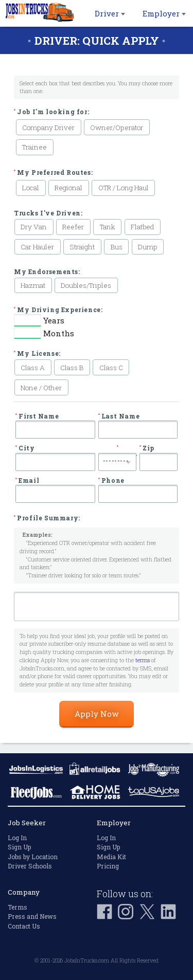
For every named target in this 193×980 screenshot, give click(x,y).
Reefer (73, 227)
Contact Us (24, 926)
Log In (17, 838)
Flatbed (143, 227)
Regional (68, 188)
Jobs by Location (33, 857)
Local (31, 188)
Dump (148, 247)
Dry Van (34, 227)
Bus (117, 247)
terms (143, 660)
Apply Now (97, 714)
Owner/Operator (117, 128)
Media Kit (111, 857)
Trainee (34, 147)
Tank (108, 227)
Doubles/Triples (86, 285)
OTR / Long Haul (124, 188)
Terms (17, 907)
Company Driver (48, 128)
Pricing (108, 866)
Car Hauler (37, 247)
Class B (72, 368)
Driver (110, 13)
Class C (111, 368)
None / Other (41, 388)
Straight (82, 247)
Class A (33, 368)
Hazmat (33, 285)
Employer (164, 13)
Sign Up (19, 847)
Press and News (32, 916)
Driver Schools (30, 866)
